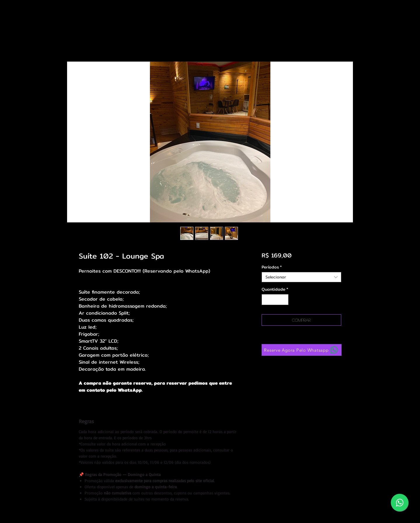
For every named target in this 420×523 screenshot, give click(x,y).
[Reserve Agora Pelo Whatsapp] (302, 350)
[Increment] (284, 300)
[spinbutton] (275, 300)
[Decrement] (266, 300)
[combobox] (301, 277)
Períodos (272, 267)
